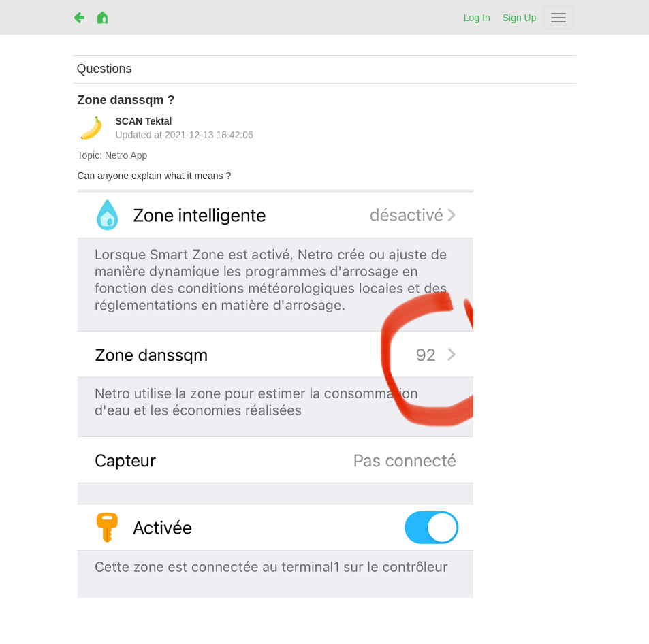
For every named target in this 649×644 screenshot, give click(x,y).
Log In (477, 18)
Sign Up (520, 18)
